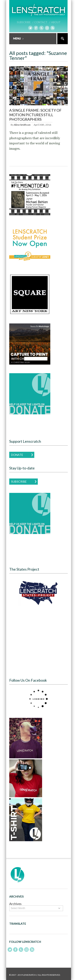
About (56, 22)
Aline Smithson (22, 125)
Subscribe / (25, 22)
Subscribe (19, 481)
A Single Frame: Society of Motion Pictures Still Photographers (35, 115)
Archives (15, 904)
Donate (17, 455)
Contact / (42, 22)
